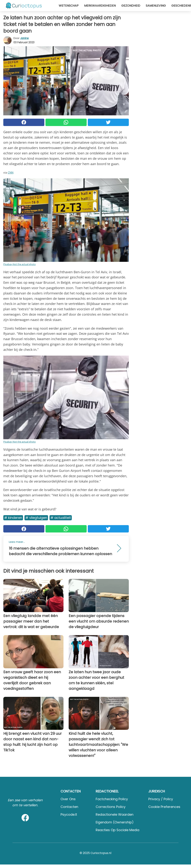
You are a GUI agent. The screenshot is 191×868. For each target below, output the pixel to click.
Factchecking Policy (112, 799)
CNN (11, 172)
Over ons (68, 799)
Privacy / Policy (161, 799)
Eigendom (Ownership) (115, 822)
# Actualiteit (61, 518)
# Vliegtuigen (36, 518)
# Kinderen (13, 518)
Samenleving (156, 6)
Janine (24, 38)
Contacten (69, 807)
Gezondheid (131, 6)
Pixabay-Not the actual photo (20, 264)
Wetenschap (69, 6)
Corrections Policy (111, 807)
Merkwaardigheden (100, 6)
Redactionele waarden (115, 814)
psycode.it (69, 814)
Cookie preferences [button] (164, 807)
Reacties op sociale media (117, 830)
